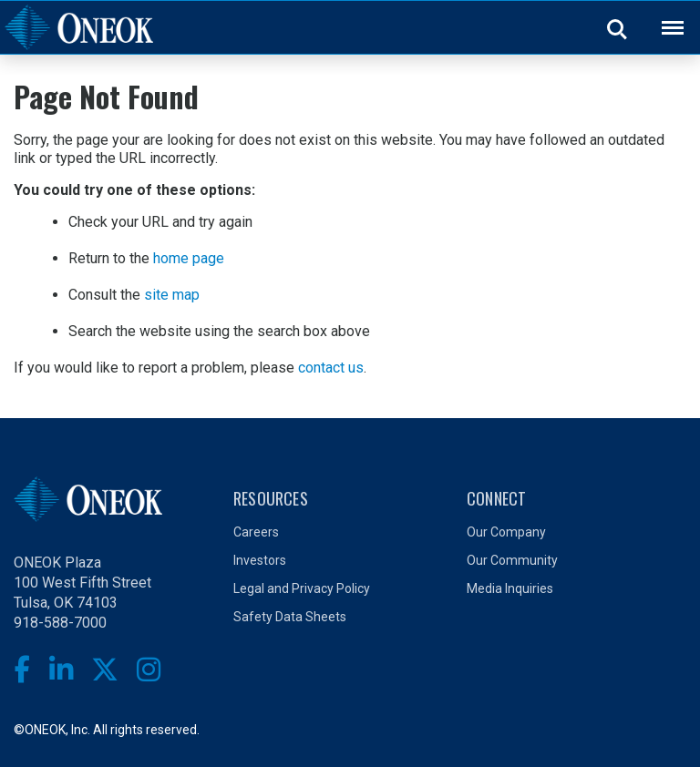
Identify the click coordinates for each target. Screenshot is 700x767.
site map (172, 295)
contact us (331, 368)
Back (664, 16)
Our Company (506, 532)
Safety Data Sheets (290, 617)
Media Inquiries (510, 588)
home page (189, 258)
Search (618, 28)
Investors (260, 560)
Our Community (512, 560)
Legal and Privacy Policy (302, 588)
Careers (256, 532)
